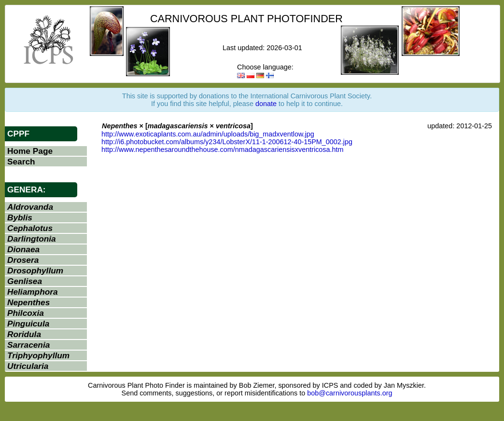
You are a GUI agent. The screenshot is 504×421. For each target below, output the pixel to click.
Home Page (30, 151)
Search (21, 162)
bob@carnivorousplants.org (350, 393)
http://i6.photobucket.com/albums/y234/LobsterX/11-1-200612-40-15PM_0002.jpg (227, 142)
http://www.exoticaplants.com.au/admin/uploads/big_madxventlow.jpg (208, 134)
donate (266, 104)
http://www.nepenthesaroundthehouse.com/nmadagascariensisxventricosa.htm (223, 149)
